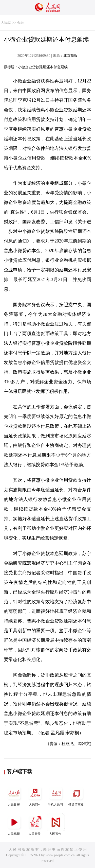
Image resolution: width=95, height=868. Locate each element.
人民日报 (14, 795)
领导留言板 (77, 795)
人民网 (6, 23)
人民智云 (35, 824)
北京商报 (70, 56)
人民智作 (56, 824)
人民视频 (14, 824)
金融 (21, 23)
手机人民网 (56, 795)
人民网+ (35, 795)
